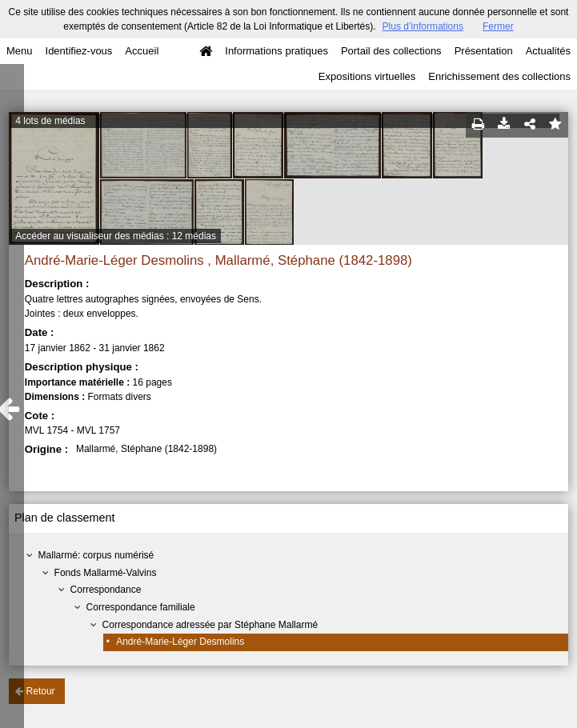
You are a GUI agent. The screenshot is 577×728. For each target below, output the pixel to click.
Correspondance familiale (141, 607)
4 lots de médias (50, 121)
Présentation (484, 51)
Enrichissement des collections (499, 76)
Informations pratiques (276, 51)
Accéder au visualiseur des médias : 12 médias (116, 236)
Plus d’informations (423, 26)
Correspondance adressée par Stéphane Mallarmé (210, 625)
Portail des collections (391, 51)
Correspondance (106, 590)
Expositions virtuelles (367, 76)
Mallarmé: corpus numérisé (96, 555)
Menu (20, 51)
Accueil (142, 51)
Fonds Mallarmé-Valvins (106, 573)
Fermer (498, 26)
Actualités (548, 51)
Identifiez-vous (79, 51)
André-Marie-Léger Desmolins (180, 642)
